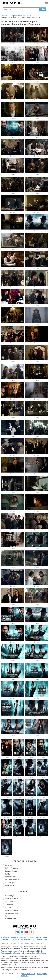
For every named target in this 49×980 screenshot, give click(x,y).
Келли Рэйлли (11, 877)
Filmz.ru (24, 948)
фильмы (23, 937)
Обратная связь (29, 974)
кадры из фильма (12, 899)
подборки (5, 940)
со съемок (9, 904)
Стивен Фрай (10, 883)
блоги (39, 937)
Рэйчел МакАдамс (12, 880)
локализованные (12, 913)
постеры (8, 907)
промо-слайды (11, 901)
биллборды (9, 896)
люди (45, 937)
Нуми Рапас (10, 886)
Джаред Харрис (11, 871)
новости (14, 937)
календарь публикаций (20, 940)
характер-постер (11, 910)
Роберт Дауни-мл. (12, 868)
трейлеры (5, 937)
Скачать (13, 44)
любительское (11, 919)
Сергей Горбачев (39, 953)
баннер (8, 916)
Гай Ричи (9, 874)
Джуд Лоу (9, 865)
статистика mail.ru (39, 940)
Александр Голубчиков (10, 953)
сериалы (31, 937)
